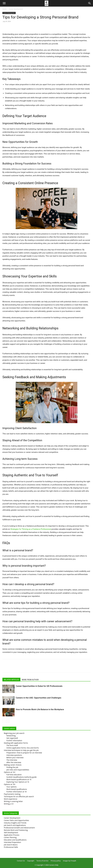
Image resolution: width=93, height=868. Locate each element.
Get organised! (12, 738)
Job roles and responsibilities (18, 770)
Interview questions (14, 755)
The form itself (12, 745)
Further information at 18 (16, 792)
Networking (11, 736)
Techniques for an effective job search (19, 796)
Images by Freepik (69, 861)
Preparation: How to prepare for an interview (24, 753)
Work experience (11, 799)
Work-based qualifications (17, 789)
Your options (11, 787)
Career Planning (10, 837)
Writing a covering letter (13, 801)
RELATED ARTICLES (11, 680)
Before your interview (15, 758)
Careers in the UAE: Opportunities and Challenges (38, 698)
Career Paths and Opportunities (16, 820)
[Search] (90, 3)
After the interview (14, 762)
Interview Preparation (12, 842)
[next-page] (8, 721)
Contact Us (21, 861)
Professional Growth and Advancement (19, 828)
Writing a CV (9, 804)
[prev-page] (4, 721)
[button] (4, 3)
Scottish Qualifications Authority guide (22, 777)
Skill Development (11, 833)
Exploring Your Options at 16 (18, 782)
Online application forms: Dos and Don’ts (23, 748)
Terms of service (42, 861)
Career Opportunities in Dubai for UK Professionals (39, 686)
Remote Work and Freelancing (16, 830)
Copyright (31, 861)
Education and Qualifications (15, 840)
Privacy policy (56, 861)
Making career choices (13, 765)
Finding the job (12, 767)
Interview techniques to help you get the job (21, 750)
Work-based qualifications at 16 (19, 779)
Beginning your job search (14, 733)
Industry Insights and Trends (15, 823)
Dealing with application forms (16, 743)
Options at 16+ (10, 772)
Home (4, 9)
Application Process (12, 835)
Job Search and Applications (15, 825)
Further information (14, 740)
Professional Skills (11, 847)
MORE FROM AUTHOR (30, 680)
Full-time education (14, 775)
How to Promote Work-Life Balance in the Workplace (40, 709)
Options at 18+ (10, 784)
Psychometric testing (12, 794)
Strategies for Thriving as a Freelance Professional (31, 529)
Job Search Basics (11, 845)
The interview (12, 760)
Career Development (16, 9)
